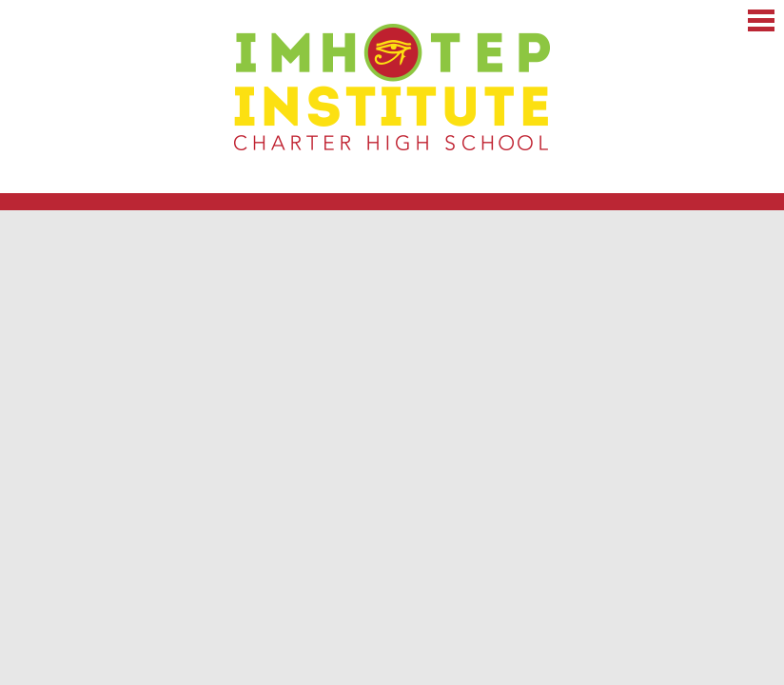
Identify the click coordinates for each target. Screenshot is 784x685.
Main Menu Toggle (761, 20)
